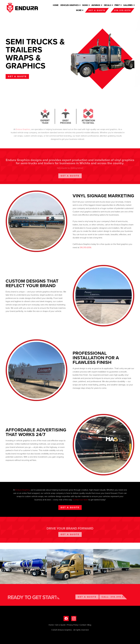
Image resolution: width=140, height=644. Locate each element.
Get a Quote (97, 10)
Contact (83, 625)
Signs (86, 5)
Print (118, 5)
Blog (89, 625)
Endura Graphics (23, 490)
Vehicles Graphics (70, 5)
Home (56, 5)
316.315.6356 (86, 247)
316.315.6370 (123, 10)
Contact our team (80, 500)
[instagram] (74, 619)
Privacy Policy (73, 625)
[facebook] (66, 619)
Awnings (97, 5)
